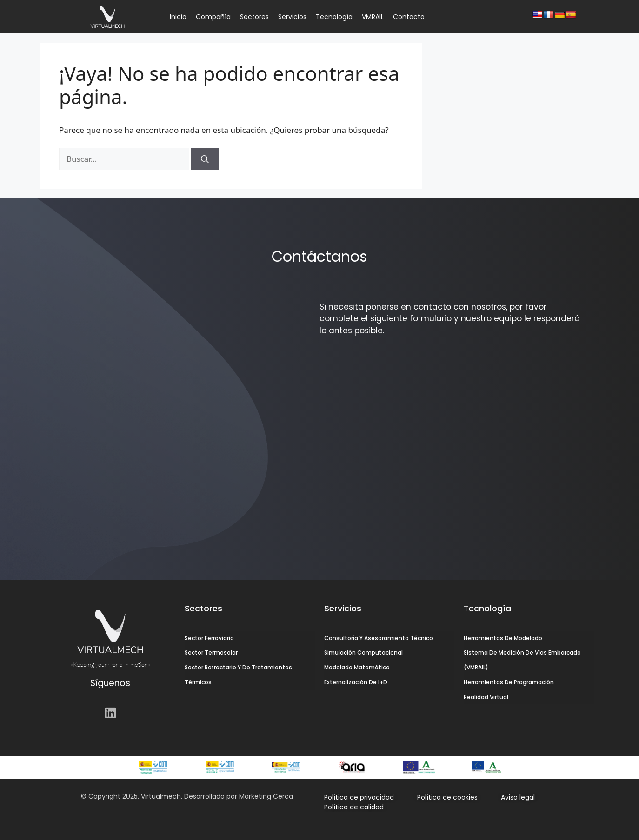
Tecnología (334, 17)
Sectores (254, 17)
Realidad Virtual (486, 698)
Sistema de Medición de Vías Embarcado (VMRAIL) (522, 660)
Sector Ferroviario (209, 638)
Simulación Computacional (363, 653)
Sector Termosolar (211, 653)
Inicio (178, 17)
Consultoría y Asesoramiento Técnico (379, 638)
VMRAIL (373, 17)
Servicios (292, 17)
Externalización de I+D (356, 683)
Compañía (213, 17)
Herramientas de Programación (509, 683)
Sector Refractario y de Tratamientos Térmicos (238, 675)
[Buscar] (205, 159)
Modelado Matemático (357, 668)
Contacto (409, 17)
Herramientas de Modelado (503, 638)
